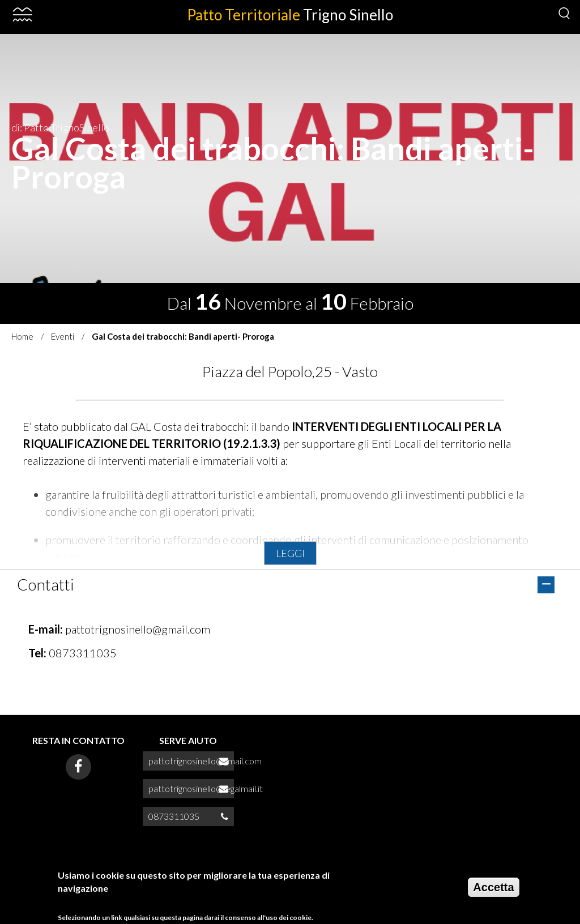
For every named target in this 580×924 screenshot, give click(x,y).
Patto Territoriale (290, 15)
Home (22, 336)
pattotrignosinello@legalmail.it (206, 788)
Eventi (63, 336)
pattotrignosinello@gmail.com (138, 629)
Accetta (493, 891)
